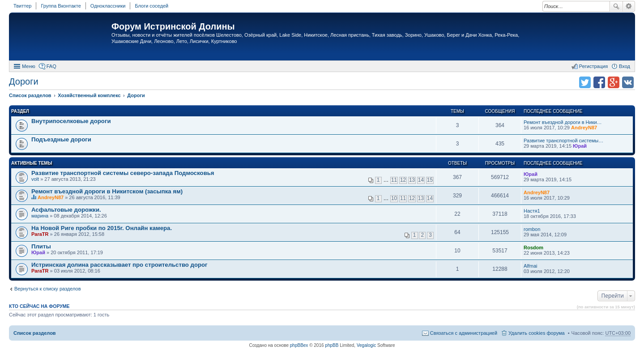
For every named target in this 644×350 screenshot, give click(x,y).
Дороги (24, 81)
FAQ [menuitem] (51, 66)
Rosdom (533, 248)
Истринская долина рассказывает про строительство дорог (119, 265)
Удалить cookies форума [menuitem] (537, 333)
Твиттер (22, 6)
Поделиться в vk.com (628, 82)
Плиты (41, 246)
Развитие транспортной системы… (563, 141)
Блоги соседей (151, 6)
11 (394, 180)
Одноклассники (108, 6)
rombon (532, 229)
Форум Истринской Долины (173, 26)
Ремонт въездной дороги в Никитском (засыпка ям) (107, 191)
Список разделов (35, 333)
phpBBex (299, 345)
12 (403, 180)
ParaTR (40, 234)
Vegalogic (366, 345)
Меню (29, 66)
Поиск (616, 6)
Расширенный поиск (629, 6)
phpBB (332, 345)
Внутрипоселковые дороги (71, 121)
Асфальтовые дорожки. (66, 210)
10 (394, 198)
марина (40, 216)
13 (412, 180)
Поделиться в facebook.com (599, 82)
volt (35, 179)
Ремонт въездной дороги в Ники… (563, 122)
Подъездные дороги (61, 139)
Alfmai (531, 266)
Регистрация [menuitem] (593, 66)
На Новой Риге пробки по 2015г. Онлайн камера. (102, 228)
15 (430, 180)
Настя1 (532, 211)
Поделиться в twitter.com (585, 82)
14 (421, 180)
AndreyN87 (584, 128)
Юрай (580, 146)
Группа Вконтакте (61, 6)
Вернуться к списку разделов (47, 289)
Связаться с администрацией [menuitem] (464, 333)
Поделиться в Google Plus (614, 82)
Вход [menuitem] (625, 66)
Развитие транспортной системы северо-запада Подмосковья (123, 173)
